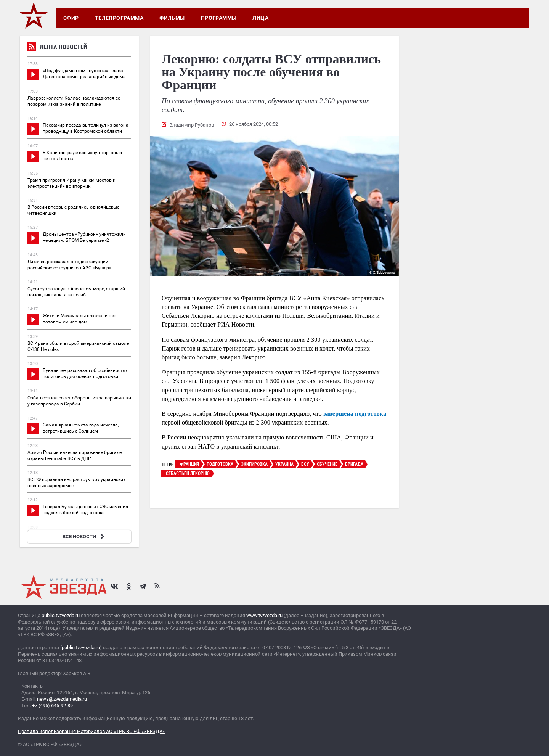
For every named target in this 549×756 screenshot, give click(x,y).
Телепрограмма (119, 18)
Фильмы (172, 18)
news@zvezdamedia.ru (62, 699)
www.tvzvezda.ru (264, 615)
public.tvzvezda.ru (61, 615)
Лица (260, 18)
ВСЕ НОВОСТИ (84, 536)
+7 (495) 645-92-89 (52, 705)
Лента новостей (57, 48)
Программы (219, 18)
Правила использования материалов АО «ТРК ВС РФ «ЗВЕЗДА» (91, 731)
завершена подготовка (355, 414)
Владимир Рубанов (192, 125)
